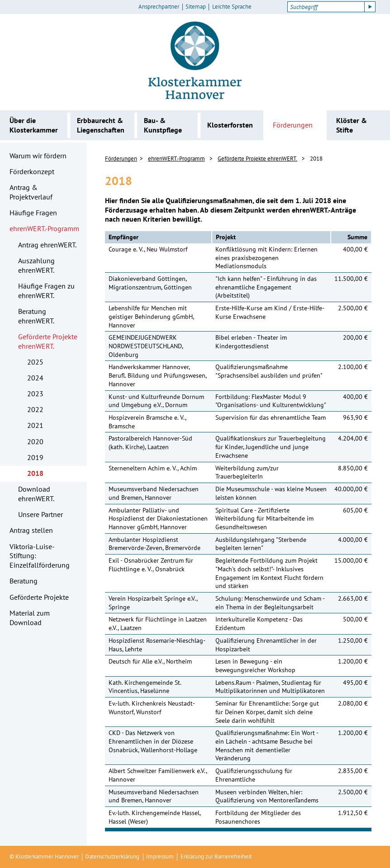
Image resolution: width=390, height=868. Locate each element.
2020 (35, 441)
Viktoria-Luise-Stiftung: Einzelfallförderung (40, 556)
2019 (35, 457)
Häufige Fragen (33, 213)
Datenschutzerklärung (112, 856)
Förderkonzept (32, 171)
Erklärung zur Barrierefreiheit (216, 856)
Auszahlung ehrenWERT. (36, 265)
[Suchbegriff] (326, 7)
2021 (35, 425)
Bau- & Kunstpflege (163, 125)
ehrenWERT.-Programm (44, 228)
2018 (35, 473)
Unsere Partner (40, 514)
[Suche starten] (370, 7)
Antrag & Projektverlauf (31, 192)
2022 (35, 409)
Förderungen (293, 125)
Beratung (24, 581)
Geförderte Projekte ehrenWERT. (48, 341)
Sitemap (196, 7)
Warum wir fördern (38, 156)
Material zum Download (30, 618)
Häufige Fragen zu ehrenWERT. (46, 291)
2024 (35, 378)
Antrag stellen (31, 530)
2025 (35, 362)
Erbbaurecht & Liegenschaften (101, 125)
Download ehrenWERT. (36, 494)
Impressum (160, 856)
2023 (35, 394)
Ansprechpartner (159, 7)
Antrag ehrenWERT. (47, 245)
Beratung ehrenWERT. (36, 316)
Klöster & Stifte (352, 125)
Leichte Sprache (232, 7)
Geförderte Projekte (39, 597)
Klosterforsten (230, 125)
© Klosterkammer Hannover (44, 856)
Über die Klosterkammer (34, 125)
